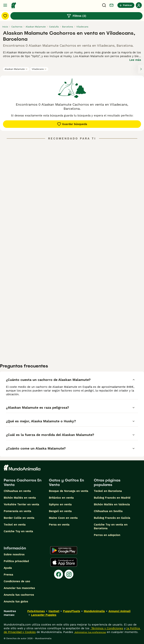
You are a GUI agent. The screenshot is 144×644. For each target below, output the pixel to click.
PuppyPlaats (72, 611)
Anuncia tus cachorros (19, 595)
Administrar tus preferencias (90, 632)
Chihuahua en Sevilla (108, 511)
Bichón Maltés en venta (20, 498)
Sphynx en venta (60, 504)
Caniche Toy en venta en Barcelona (111, 526)
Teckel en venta (15, 525)
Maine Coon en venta (63, 518)
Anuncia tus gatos (16, 601)
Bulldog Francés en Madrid (112, 498)
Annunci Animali (119, 611)
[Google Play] (64, 550)
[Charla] (111, 5)
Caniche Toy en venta (18, 531)
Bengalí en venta (60, 511)
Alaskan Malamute (16, 69)
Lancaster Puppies (44, 615)
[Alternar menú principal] (5, 5)
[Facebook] (59, 574)
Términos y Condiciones (107, 628)
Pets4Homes (36, 611)
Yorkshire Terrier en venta (21, 504)
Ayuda (8, 568)
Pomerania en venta (17, 511)
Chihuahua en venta (17, 491)
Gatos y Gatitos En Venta (66, 482)
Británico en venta (61, 498)
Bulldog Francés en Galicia (112, 518)
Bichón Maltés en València (112, 504)
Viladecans (39, 69)
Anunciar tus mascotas (19, 588)
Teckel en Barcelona (108, 491)
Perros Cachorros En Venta (23, 482)
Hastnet (54, 611)
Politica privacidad (16, 561)
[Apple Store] (64, 562)
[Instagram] (69, 574)
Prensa (8, 575)
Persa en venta (59, 525)
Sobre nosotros (14, 554)
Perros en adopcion (107, 535)
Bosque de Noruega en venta (69, 491)
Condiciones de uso (17, 581)
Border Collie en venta (19, 518)
